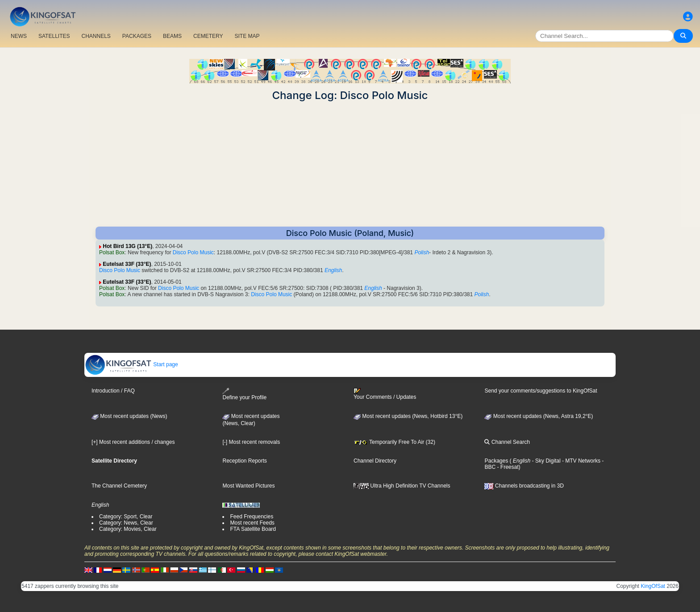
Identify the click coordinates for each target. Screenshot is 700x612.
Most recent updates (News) (129, 416)
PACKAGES (137, 36)
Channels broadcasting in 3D (524, 486)
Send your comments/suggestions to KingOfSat (541, 391)
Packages (496, 461)
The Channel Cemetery (119, 486)
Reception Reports (244, 461)
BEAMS (172, 36)
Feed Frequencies (252, 517)
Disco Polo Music (193, 252)
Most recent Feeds (252, 523)
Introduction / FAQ (113, 391)
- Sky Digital (545, 461)
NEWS (19, 36)
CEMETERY (208, 36)
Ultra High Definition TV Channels (402, 486)
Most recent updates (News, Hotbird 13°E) (408, 416)
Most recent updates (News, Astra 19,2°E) (539, 416)
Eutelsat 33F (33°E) (127, 264)
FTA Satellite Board (253, 529)
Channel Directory (375, 461)
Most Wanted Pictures (248, 486)
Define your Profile (244, 394)
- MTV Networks (581, 461)
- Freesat (507, 467)
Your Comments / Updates (385, 394)
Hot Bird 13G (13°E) (127, 246)
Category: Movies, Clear (128, 529)
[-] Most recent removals (251, 442)
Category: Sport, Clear (126, 517)
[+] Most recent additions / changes (133, 442)
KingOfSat (653, 586)
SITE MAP (247, 36)
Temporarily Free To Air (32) (394, 442)
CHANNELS (96, 36)
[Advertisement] (350, 164)
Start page (131, 364)
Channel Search (507, 442)
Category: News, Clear (126, 523)
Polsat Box (112, 252)
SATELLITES (54, 36)
